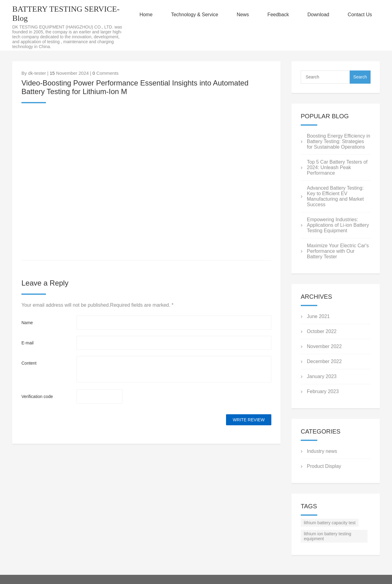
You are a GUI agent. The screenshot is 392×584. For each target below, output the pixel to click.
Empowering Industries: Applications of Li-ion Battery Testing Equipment (338, 225)
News (243, 15)
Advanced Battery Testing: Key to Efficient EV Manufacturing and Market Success (335, 196)
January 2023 (322, 376)
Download (318, 15)
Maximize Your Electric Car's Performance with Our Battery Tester (338, 251)
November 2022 (324, 346)
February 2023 (323, 391)
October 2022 (322, 331)
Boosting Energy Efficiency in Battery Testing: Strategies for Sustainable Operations (339, 141)
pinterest (92, 114)
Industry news (322, 451)
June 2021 (318, 316)
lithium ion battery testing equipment (328, 536)
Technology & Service (194, 15)
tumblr (108, 114)
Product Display (324, 466)
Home (146, 15)
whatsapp (76, 114)
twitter (59, 114)
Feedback (278, 15)
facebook (26, 114)
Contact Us (360, 15)
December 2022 (324, 361)
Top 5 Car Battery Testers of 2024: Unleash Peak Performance (337, 167)
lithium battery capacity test (330, 523)
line (43, 114)
